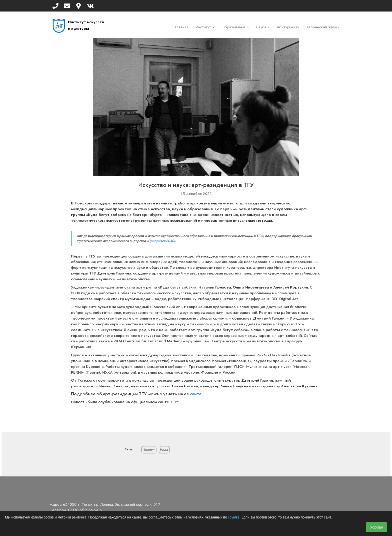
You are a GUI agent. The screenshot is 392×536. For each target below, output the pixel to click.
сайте (196, 394)
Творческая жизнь (322, 27)
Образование (235, 27)
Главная (182, 27)
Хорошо (376, 527)
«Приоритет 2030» (161, 241)
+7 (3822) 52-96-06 (85, 510)
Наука (263, 27)
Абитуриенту (288, 27)
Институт (205, 27)
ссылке (234, 517)
